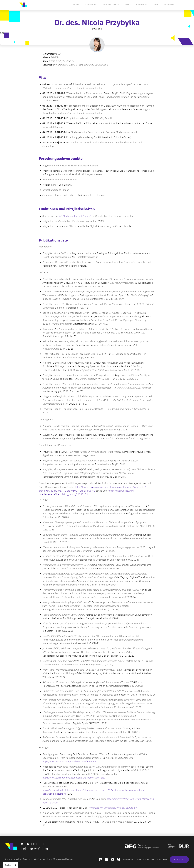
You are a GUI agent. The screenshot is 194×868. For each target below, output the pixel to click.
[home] (23, 5)
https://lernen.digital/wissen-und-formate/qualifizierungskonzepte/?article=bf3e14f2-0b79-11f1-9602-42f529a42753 (93, 489)
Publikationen (111, 5)
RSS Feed (179, 859)
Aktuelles (169, 5)
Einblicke (142, 5)
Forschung (91, 5)
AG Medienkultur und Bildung (75, 216)
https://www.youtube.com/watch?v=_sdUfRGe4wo (69, 762)
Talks (128, 5)
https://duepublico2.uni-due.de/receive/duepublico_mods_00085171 (87, 493)
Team (155, 5)
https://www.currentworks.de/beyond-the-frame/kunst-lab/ (74, 778)
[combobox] (11, 865)
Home (76, 5)
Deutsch (8, 865)
